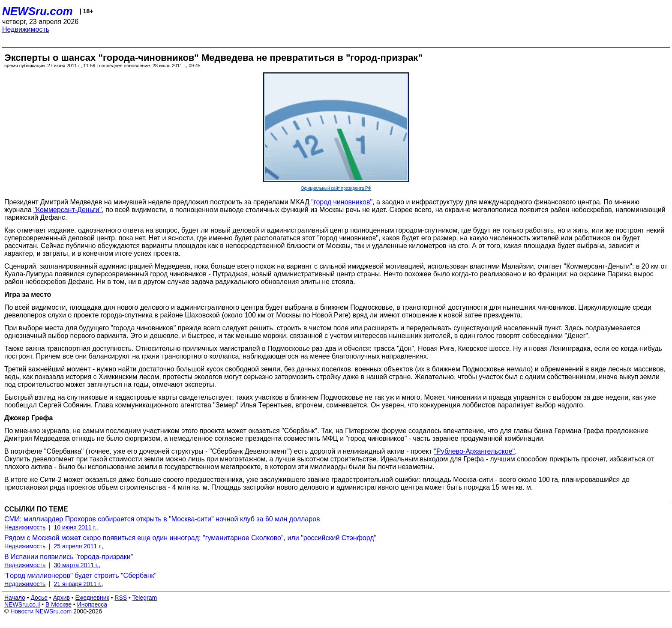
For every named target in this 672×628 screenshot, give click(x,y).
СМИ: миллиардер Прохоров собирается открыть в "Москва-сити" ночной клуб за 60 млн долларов (162, 519)
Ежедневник (92, 598)
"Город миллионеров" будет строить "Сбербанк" (80, 576)
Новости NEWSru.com (41, 611)
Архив (61, 598)
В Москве (58, 604)
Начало (15, 598)
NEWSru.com (37, 11)
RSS (121, 598)
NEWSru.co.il (22, 604)
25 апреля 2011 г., (79, 546)
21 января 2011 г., (79, 584)
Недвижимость (26, 29)
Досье (39, 598)
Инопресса (92, 604)
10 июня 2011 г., (76, 527)
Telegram (145, 598)
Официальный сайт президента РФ (336, 188)
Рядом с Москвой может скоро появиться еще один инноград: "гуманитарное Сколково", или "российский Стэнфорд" (190, 538)
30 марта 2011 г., (77, 565)
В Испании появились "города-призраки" (69, 557)
